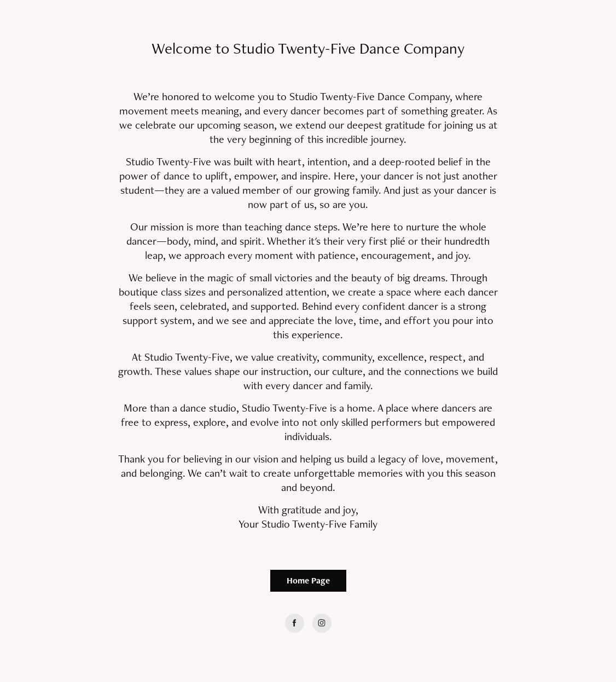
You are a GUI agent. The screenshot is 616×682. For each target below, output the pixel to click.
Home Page (308, 580)
